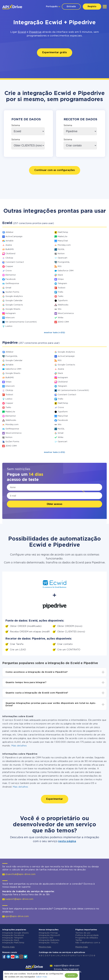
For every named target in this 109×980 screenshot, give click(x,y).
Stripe (61, 279)
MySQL (61, 249)
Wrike (61, 318)
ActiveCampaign (14, 237)
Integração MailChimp (13, 943)
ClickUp (9, 258)
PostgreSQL (64, 262)
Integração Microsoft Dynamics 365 (49, 937)
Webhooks (63, 305)
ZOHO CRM (63, 322)
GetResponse (12, 284)
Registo (92, 7)
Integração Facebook (13, 935)
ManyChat (63, 241)
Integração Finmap (48, 933)
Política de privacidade (87, 935)
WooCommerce (66, 313)
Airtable (9, 241)
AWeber (9, 232)
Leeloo (9, 326)
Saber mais (42, 977)
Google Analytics (14, 296)
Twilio (61, 296)
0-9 (93, 956)
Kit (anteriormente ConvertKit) (21, 322)
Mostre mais (8, 947)
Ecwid (22, 32)
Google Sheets (13, 309)
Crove (9, 271)
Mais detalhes (19, 746)
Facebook (11, 279)
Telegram (62, 284)
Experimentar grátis (55, 53)
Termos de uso (83, 933)
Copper (9, 266)
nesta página (67, 841)
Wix (60, 309)
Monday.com (64, 245)
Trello (60, 292)
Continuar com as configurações (55, 170)
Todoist (62, 288)
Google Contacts (14, 305)
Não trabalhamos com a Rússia (88, 944)
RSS (60, 266)
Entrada (71, 7)
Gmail (8, 288)
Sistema (16, 125)
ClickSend (10, 254)
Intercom (10, 318)
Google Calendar (14, 301)
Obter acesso (54, 504)
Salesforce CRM (66, 271)
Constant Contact (15, 262)
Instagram (11, 313)
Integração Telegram (13, 938)
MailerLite (63, 237)
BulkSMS (10, 249)
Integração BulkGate (49, 940)
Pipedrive (35, 32)
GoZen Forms (12, 292)
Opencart (63, 258)
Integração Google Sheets (15, 933)
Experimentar (55, 799)
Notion (61, 254)
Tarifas (79, 940)
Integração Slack (11, 940)
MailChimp (63, 232)
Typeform (63, 301)
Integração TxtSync (49, 943)
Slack (60, 275)
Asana (9, 245)
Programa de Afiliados (87, 938)
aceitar (71, 975)
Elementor (11, 275)
